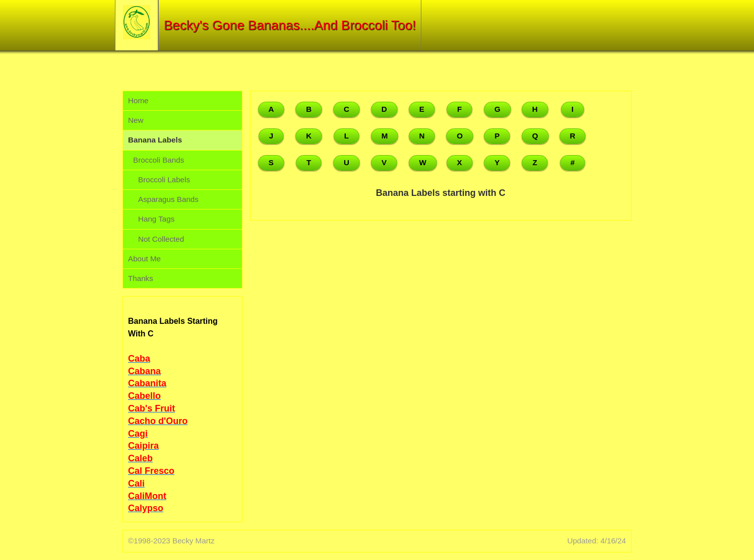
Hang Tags (156, 219)
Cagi (138, 434)
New (136, 120)
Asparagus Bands (168, 199)
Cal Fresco (151, 471)
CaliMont (147, 496)
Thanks (141, 278)
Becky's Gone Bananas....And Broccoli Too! (290, 25)
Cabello (144, 396)
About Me (144, 259)
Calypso (146, 508)
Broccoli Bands (159, 160)
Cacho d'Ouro (158, 421)
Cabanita (147, 383)
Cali (136, 483)
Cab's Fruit (151, 408)
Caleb (140, 458)
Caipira (143, 446)
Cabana (144, 371)
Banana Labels (155, 140)
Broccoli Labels (164, 180)
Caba (139, 359)
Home (138, 100)
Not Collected (161, 239)
